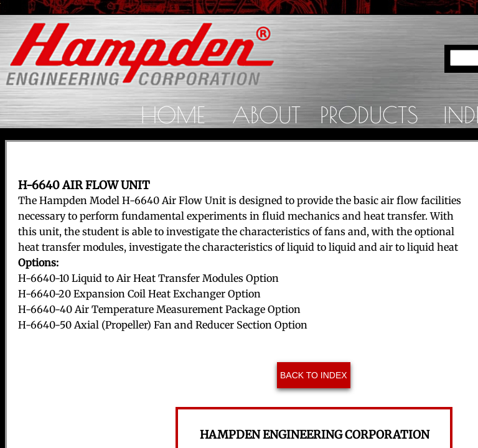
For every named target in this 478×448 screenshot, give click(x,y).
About (266, 114)
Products (369, 114)
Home (173, 114)
